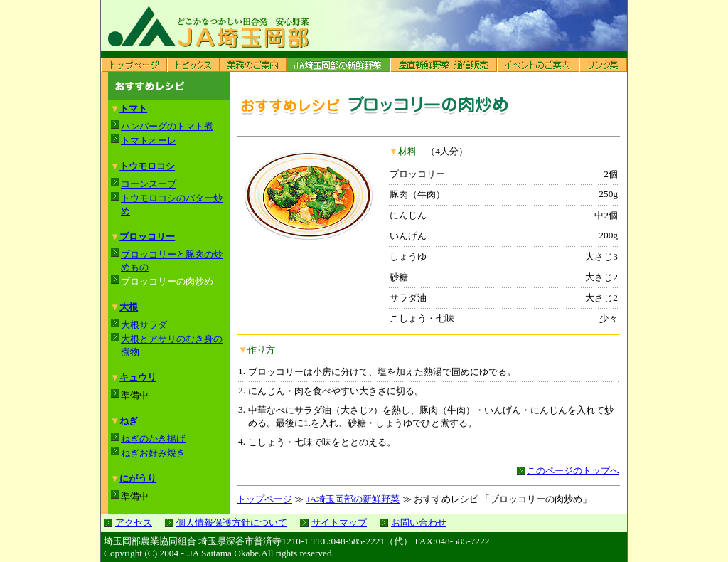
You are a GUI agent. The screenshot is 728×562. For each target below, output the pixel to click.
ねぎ (129, 421)
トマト (133, 108)
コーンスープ (149, 184)
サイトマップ (339, 523)
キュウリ (138, 377)
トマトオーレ (149, 140)
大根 (129, 307)
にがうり (138, 478)
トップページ (264, 499)
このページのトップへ (573, 471)
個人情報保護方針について (232, 523)
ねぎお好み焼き (153, 453)
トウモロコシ (147, 166)
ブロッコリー (147, 237)
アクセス (134, 523)
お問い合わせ (419, 523)
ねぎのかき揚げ (153, 439)
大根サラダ (144, 325)
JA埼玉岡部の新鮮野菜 (353, 499)
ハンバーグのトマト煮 (167, 126)
